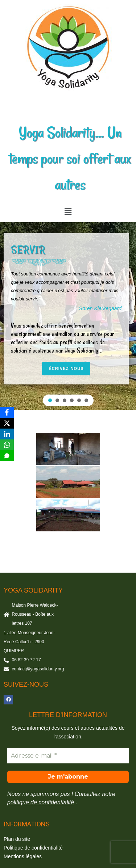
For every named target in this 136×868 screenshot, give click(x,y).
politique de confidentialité (41, 802)
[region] (68, 316)
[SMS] (7, 456)
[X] (7, 423)
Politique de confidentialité (33, 848)
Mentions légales (23, 856)
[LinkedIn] (7, 434)
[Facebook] (7, 412)
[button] (68, 212)
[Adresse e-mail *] (68, 756)
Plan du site (17, 839)
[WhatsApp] (7, 445)
